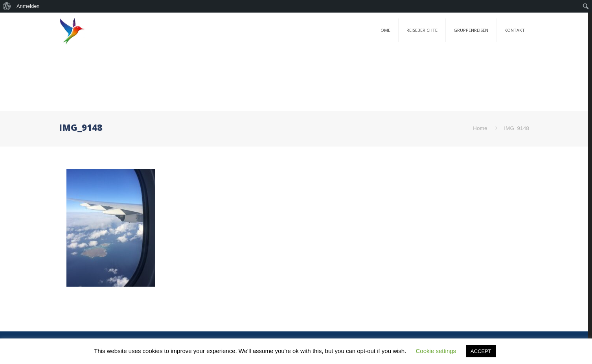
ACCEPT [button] (481, 351)
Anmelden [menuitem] (28, 6)
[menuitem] (7, 6)
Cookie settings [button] (436, 351)
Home (480, 128)
